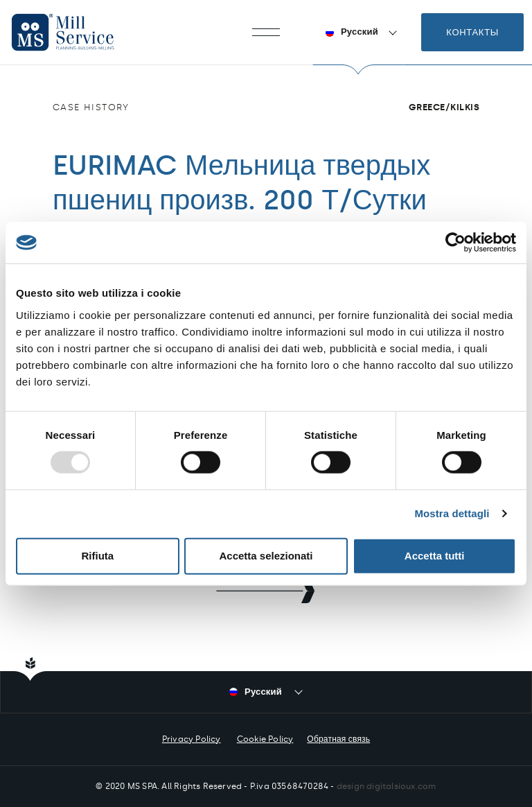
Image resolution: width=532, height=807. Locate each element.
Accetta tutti (435, 556)
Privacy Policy (192, 739)
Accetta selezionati (266, 556)
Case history (91, 107)
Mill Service (76, 32)
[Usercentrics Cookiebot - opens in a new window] (455, 243)
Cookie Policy (265, 739)
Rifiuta (97, 556)
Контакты (472, 32)
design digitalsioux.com (387, 786)
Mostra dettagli (452, 513)
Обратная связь (338, 739)
